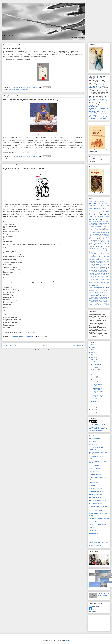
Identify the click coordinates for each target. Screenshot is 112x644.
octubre (95, 367)
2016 (93, 355)
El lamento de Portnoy (96, 469)
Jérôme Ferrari (93, 254)
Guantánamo (99, 243)
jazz (108, 250)
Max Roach (101, 273)
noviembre (96, 364)
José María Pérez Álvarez (96, 260)
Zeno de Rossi (94, 306)
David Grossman (95, 223)
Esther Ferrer (92, 236)
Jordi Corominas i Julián (96, 488)
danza (91, 222)
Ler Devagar (101, 266)
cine (105, 214)
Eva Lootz (93, 237)
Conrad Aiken (99, 216)
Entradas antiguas (78, 345)
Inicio (45, 345)
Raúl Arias (92, 527)
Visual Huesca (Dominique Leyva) (99, 542)
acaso (91, 424)
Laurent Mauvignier (101, 264)
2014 (93, 360)
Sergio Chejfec (100, 294)
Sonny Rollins (106, 296)
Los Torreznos (93, 269)
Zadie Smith (106, 305)
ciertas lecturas (25, 339)
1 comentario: (30, 336)
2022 (93, 345)
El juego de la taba (95, 466)
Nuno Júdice (100, 282)
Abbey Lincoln (93, 202)
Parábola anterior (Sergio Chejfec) (99, 518)
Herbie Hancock (99, 245)
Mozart (92, 281)
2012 (93, 410)
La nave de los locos (95, 497)
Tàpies (91, 299)
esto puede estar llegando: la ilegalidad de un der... (98, 390)
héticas (97, 247)
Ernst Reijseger (95, 234)
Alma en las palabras (95, 439)
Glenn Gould (97, 242)
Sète (99, 296)
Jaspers (91, 250)
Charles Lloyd (95, 210)
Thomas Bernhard (105, 300)
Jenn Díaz (92, 485)
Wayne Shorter (93, 303)
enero (95, 404)
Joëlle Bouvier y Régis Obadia (102, 255)
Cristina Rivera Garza (96, 218)
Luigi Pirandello (101, 269)
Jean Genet (95, 252)
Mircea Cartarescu (95, 279)
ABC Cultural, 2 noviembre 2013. (97, 78)
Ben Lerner (101, 207)
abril (94, 379)
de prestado (12, 90)
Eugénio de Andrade (103, 236)
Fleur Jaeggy (93, 239)
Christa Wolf (93, 212)
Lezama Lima (99, 267)
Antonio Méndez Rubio (15, 339)
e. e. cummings (100, 228)
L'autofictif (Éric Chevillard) (97, 491)
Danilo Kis (105, 220)
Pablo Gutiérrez (103, 286)
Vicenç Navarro (94, 539)
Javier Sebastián (100, 250)
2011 (93, 412)
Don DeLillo (104, 227)
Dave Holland (106, 222)
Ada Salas (104, 204)
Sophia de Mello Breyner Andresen (99, 297)
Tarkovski (96, 299)
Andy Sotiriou (93, 442)
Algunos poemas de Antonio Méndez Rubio (24, 168)
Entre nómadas (94, 472)
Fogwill (101, 239)
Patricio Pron (93, 521)
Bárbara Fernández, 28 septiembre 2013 (96, 106)
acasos (92, 203)
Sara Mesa (92, 294)
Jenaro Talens (104, 252)
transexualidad (94, 302)
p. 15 (100, 158)
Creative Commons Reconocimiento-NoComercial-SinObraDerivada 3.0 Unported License (98, 428)
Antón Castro (93, 445)
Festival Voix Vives (102, 237)
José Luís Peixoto (103, 258)
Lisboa (106, 267)
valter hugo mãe (103, 302)
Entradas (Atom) (47, 350)
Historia (105, 247)
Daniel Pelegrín (99, 424)
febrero (95, 401)
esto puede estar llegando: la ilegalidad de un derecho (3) (30, 99)
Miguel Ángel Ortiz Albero (97, 276)
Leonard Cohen (93, 266)
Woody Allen (98, 305)
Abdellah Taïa (103, 202)
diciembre (96, 362)
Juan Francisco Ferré (100, 261)
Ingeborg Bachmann (94, 248)
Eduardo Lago (99, 230)
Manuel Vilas (99, 270)
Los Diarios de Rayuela (96, 503)
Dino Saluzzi (104, 225)
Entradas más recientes (11, 345)
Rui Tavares (104, 293)
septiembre (96, 370)
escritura (18, 90)
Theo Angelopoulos (94, 300)
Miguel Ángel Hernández (103, 275)
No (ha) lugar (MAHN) (95, 511)
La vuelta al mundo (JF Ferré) (98, 500)
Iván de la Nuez (94, 482)
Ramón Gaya (101, 291)
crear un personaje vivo (14, 48)
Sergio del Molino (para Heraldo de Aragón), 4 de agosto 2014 (98, 118)
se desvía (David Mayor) (96, 545)
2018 (93, 350)
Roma (97, 292)
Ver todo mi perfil (102, 596)
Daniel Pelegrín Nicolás (94, 607)
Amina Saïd (100, 205)
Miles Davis (106, 278)
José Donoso (94, 258)
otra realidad (17, 159)
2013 (93, 407)
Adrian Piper (92, 205)
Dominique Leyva (93, 227)
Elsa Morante (106, 231)
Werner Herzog (101, 303)
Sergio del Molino (94, 533)
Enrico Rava (106, 233)
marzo (95, 382)
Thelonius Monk (104, 299)
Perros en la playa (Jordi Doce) (98, 524)
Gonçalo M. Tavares (95, 475)
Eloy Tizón (98, 231)
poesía (39, 339)
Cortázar (107, 216)
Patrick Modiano (93, 288)
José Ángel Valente (104, 257)
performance (102, 288)
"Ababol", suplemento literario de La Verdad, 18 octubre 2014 (99, 99)
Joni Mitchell (94, 257)
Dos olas (11, 159)
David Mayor (104, 223)
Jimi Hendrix (101, 254)
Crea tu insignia (93, 611)
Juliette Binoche (100, 263)
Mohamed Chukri (105, 279)
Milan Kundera (25, 90)
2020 (93, 347)
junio (94, 375)
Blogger (68, 640)
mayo (94, 377)
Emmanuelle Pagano (96, 233)
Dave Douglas (97, 222)
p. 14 (96, 158)
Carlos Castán (98, 208)
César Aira (107, 208)
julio (94, 372)
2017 (93, 352)
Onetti (101, 284)
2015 (93, 357)
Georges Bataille (99, 240)
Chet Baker (104, 210)
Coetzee (91, 216)
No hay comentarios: (32, 87)
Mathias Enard (93, 273)
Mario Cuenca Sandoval (101, 272)
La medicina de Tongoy (96, 494)
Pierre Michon (104, 289)
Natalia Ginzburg (100, 281)
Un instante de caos (95, 536)
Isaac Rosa (104, 248)
